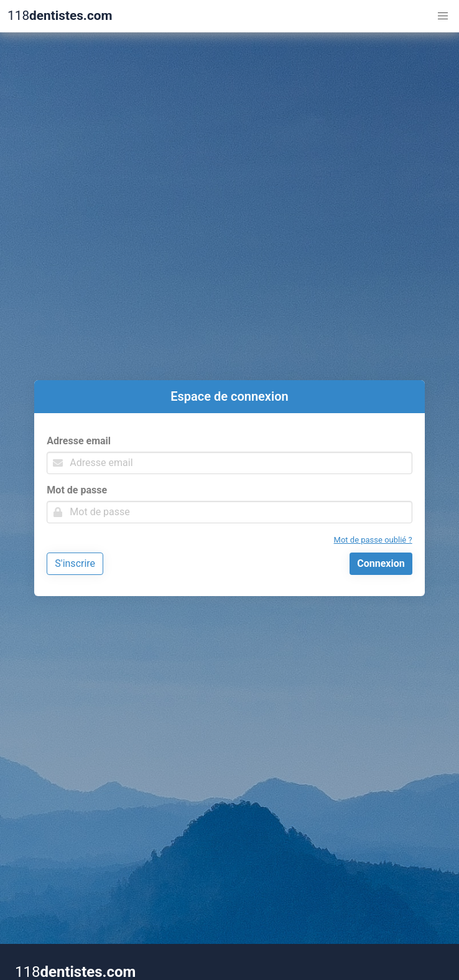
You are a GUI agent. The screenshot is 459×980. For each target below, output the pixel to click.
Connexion (381, 563)
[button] (443, 16)
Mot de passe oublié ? (373, 540)
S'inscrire (75, 563)
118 (60, 16)
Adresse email (79, 441)
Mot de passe (77, 490)
